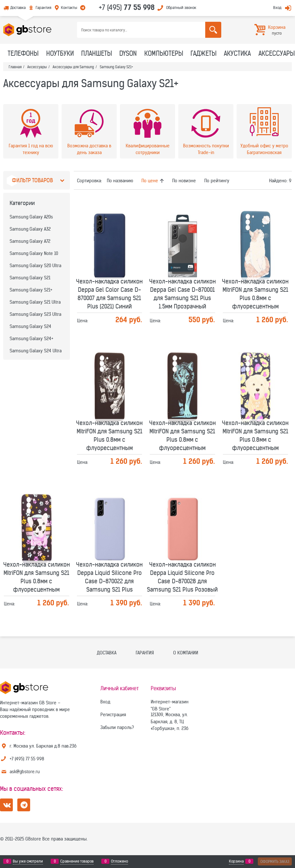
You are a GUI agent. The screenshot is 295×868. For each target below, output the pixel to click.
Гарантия (43, 8)
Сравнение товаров (77, 861)
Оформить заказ (275, 861)
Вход (277, 8)
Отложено (119, 861)
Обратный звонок (181, 8)
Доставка (18, 8)
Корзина (236, 861)
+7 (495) (127, 7)
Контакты (69, 8)
